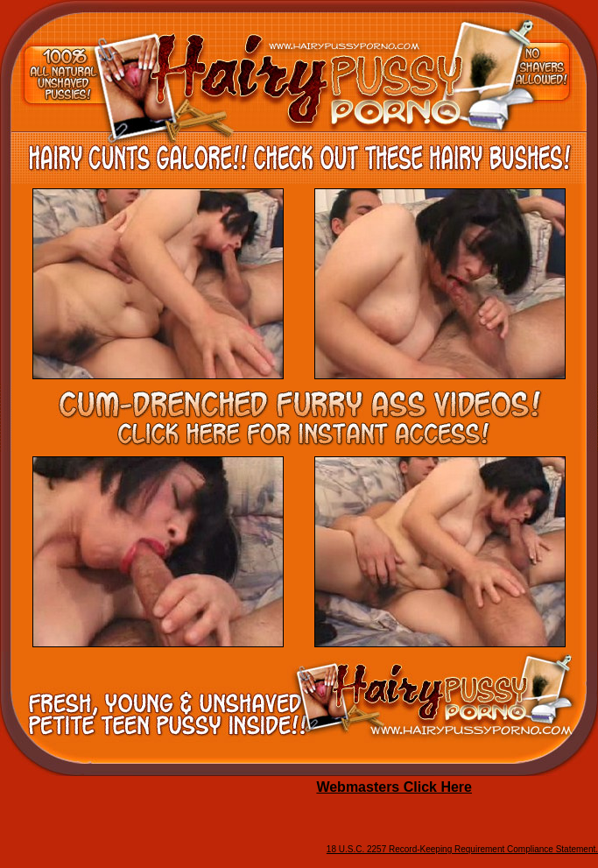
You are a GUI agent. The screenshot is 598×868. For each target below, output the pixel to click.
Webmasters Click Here (394, 787)
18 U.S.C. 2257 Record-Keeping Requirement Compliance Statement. (462, 849)
